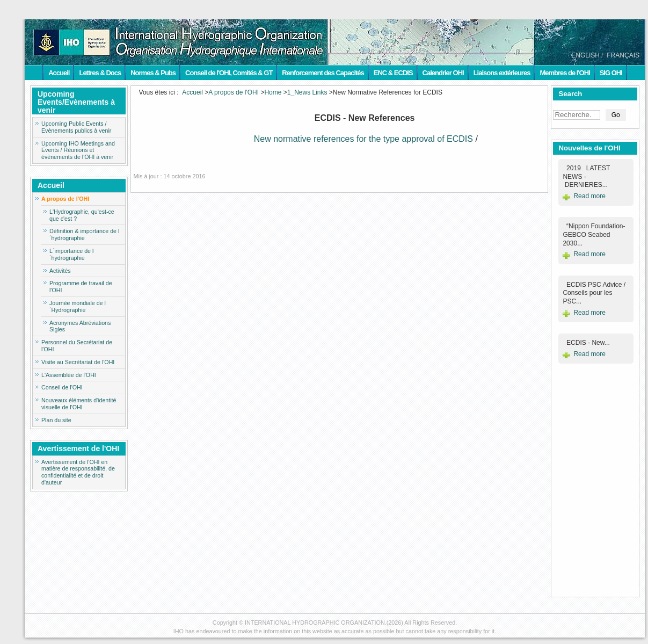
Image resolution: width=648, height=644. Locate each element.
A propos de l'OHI (65, 199)
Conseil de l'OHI (62, 387)
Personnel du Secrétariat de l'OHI (77, 346)
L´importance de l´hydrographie (71, 254)
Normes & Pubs (153, 73)
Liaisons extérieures (502, 73)
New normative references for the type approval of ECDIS (363, 139)
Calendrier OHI (443, 73)
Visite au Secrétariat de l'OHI (78, 362)
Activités (60, 271)
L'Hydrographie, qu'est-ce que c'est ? (82, 215)
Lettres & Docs (100, 73)
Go (616, 115)
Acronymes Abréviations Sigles (80, 326)
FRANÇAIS (623, 55)
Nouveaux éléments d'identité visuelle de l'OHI (79, 404)
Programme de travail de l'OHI (81, 287)
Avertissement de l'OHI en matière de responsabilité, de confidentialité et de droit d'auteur (78, 472)
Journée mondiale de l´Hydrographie (78, 306)
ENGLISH (585, 55)
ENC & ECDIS (393, 73)
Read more (589, 196)
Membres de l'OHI (565, 73)
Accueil (59, 73)
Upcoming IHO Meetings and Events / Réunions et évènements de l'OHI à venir (78, 150)
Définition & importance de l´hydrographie (84, 234)
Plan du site (56, 420)
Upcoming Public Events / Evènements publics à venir (76, 127)
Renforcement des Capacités (323, 73)
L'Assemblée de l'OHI (69, 375)
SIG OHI (611, 73)
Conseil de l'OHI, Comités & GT (229, 73)
